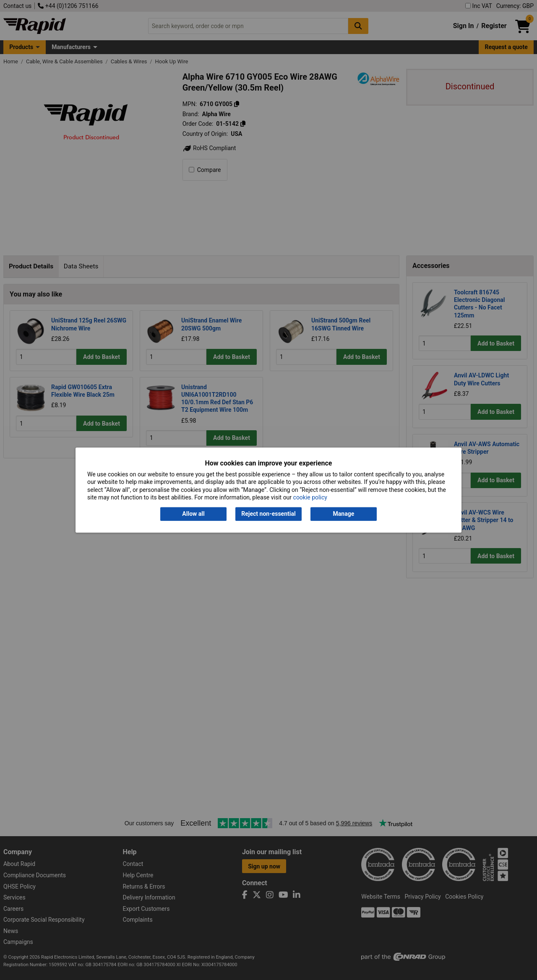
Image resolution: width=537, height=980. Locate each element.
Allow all (193, 514)
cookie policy (310, 497)
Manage (344, 514)
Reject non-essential (268, 514)
